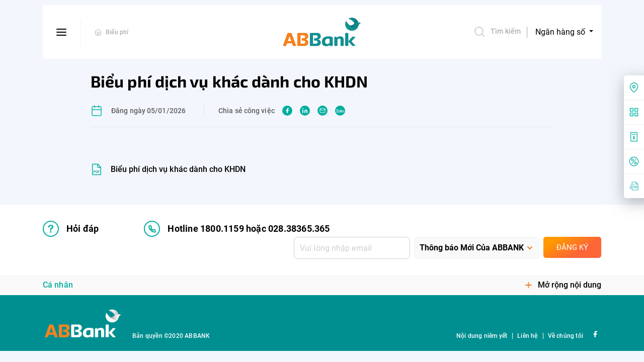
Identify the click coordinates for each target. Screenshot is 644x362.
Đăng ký (572, 247)
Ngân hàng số (561, 32)
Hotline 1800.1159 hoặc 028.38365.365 (237, 229)
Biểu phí (117, 32)
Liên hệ (527, 336)
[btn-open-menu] (62, 32)
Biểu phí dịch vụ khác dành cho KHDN (178, 169)
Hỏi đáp (71, 229)
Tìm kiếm (497, 32)
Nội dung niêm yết (482, 336)
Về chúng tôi (566, 336)
